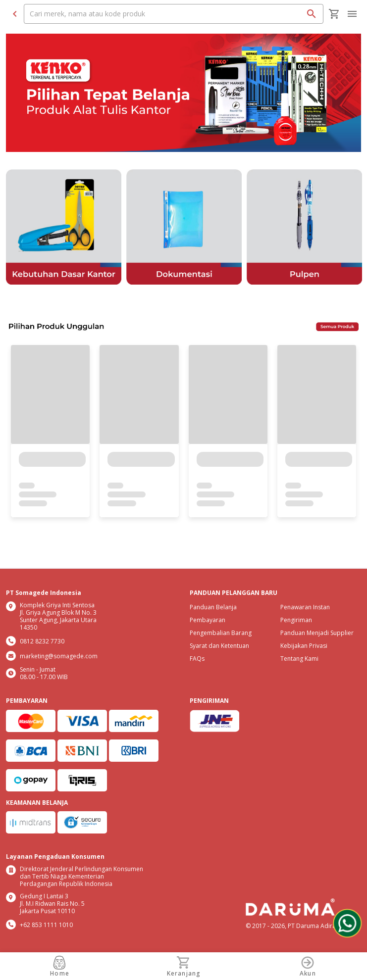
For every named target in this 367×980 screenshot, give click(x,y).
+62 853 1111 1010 (46, 925)
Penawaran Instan (305, 607)
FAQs (197, 659)
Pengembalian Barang (221, 633)
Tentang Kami (299, 659)
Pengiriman (296, 620)
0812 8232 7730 (42, 641)
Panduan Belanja (213, 607)
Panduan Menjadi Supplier (317, 633)
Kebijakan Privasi (304, 646)
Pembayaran (208, 620)
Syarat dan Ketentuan (219, 646)
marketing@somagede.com (59, 656)
